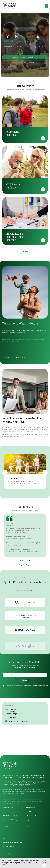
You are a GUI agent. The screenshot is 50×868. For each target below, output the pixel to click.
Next (45, 473)
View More (7, 366)
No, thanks (45, 861)
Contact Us (20, 366)
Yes (44, 865)
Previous (5, 473)
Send (25, 681)
